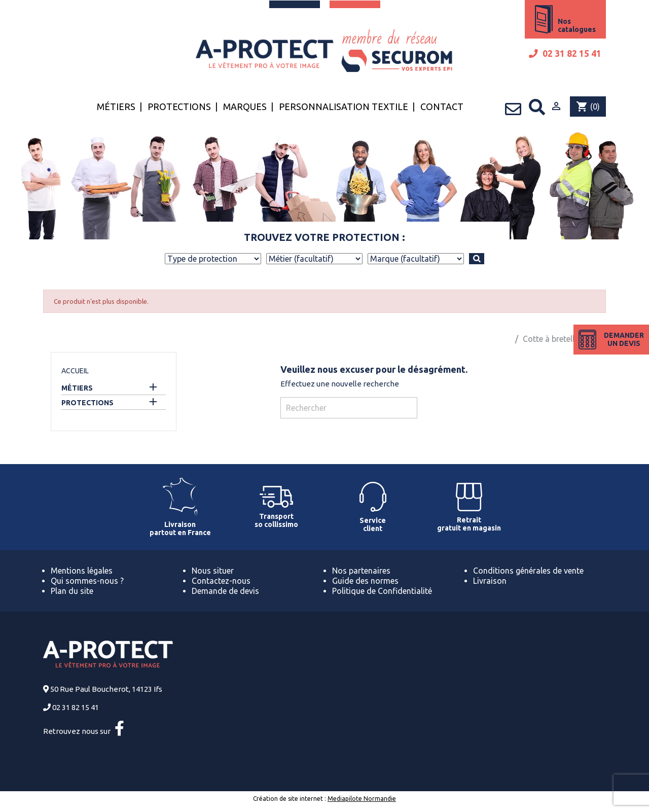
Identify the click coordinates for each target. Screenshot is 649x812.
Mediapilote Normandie (362, 799)
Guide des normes (365, 581)
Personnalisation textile (344, 107)
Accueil (75, 371)
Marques (245, 107)
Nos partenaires (361, 571)
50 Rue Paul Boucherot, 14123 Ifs (106, 689)
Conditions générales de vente (528, 571)
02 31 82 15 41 (565, 54)
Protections (179, 107)
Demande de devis (225, 591)
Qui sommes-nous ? (87, 581)
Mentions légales (82, 571)
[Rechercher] (349, 408)
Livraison (490, 581)
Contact (442, 107)
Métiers (116, 107)
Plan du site (72, 591)
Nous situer (213, 571)
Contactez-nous (221, 581)
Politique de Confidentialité (382, 591)
